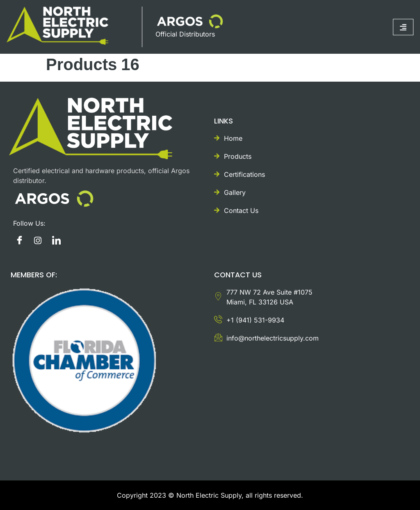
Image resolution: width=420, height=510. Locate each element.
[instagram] (38, 240)
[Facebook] (19, 240)
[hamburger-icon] (403, 27)
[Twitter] (56, 240)
